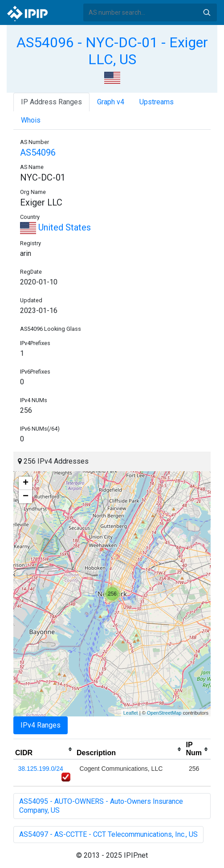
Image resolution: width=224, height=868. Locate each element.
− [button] (26, 497)
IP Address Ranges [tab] (51, 102)
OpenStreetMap (164, 713)
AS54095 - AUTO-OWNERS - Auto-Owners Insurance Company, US (101, 806)
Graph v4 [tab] (111, 102)
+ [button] (26, 483)
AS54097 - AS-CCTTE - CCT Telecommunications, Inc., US (108, 834)
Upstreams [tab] (157, 102)
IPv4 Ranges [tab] (41, 725)
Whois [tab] (31, 120)
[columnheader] (44, 749)
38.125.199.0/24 (41, 769)
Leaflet (131, 713)
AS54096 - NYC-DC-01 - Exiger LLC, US (112, 51)
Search (207, 12)
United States (55, 227)
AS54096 (38, 152)
